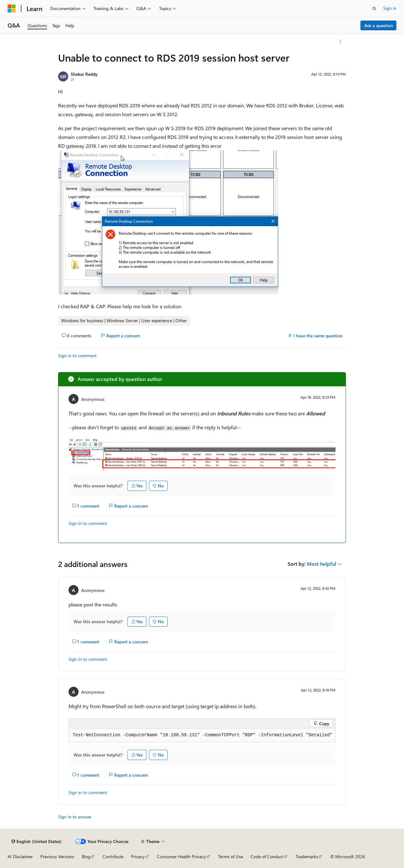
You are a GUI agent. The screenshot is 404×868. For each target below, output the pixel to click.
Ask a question (379, 25)
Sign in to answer (75, 817)
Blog (86, 856)
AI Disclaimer (20, 856)
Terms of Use (231, 856)
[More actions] (340, 42)
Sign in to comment (77, 356)
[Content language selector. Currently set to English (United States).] (36, 841)
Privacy (138, 856)
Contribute (113, 856)
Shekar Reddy (84, 74)
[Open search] (374, 9)
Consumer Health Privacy (181, 856)
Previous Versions (57, 856)
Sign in (390, 8)
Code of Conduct (267, 856)
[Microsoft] (12, 9)
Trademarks (307, 856)
